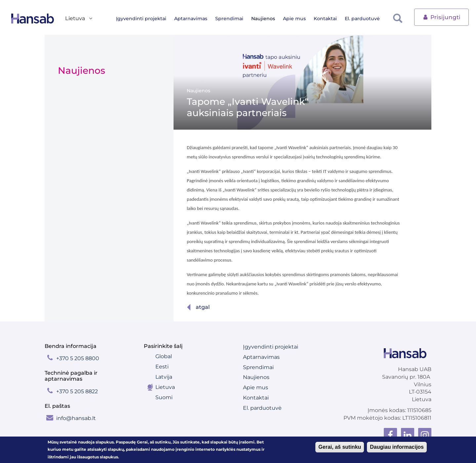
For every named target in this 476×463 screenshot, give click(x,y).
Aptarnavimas (196, 19)
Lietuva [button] (79, 19)
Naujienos (268, 19)
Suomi (164, 397)
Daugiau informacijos (397, 448)
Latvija (164, 377)
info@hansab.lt (76, 418)
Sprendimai (235, 19)
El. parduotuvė (368, 19)
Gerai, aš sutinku (340, 448)
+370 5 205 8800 (78, 358)
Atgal (203, 307)
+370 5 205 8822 (77, 391)
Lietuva (165, 387)
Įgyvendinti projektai (146, 19)
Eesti (162, 367)
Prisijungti (441, 17)
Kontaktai (331, 19)
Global (164, 356)
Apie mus (300, 19)
